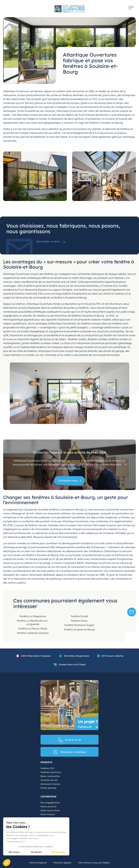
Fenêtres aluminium (51, 772)
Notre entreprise (38, 863)
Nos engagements (50, 803)
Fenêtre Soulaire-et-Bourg (79, 629)
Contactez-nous (68, 481)
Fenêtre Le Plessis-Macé (33, 629)
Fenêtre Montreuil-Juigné (79, 625)
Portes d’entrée (48, 788)
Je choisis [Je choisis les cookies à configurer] (36, 852)
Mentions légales (62, 863)
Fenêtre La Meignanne (33, 616)
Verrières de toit (49, 780)
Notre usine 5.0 (48, 807)
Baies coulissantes (50, 776)
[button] (7, 863)
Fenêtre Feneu (79, 621)
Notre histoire (48, 814)
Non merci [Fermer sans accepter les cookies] (14, 852)
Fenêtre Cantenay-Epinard (33, 633)
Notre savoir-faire (50, 810)
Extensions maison (50, 784)
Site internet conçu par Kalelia (94, 863)
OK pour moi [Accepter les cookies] (58, 852)
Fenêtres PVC (48, 768)
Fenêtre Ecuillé (79, 616)
